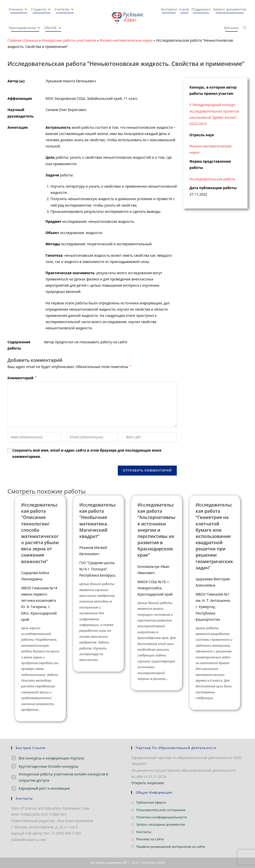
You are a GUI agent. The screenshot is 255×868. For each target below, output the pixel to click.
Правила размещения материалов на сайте (171, 847)
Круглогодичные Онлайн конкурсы (48, 766)
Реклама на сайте (150, 839)
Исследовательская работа (212, 179)
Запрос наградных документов (160, 824)
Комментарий (22, 378)
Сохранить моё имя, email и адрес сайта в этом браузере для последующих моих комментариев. (87, 453)
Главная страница (23, 40)
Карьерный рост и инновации (44, 788)
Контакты (144, 832)
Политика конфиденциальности (161, 817)
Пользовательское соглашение (161, 810)
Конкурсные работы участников (69, 40)
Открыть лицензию (148, 783)
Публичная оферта (151, 802)
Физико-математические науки (126, 40)
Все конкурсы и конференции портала (51, 758)
